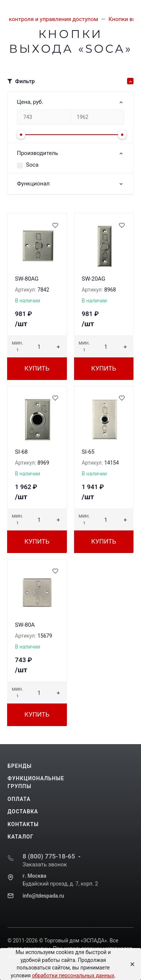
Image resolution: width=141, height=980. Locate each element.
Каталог (20, 837)
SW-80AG (27, 279)
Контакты (23, 824)
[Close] (130, 964)
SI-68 (21, 452)
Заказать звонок (45, 865)
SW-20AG (93, 279)
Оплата (19, 799)
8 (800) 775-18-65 (49, 856)
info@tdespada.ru (43, 896)
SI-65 (88, 452)
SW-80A (25, 625)
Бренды (20, 766)
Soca (32, 165)
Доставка (23, 811)
